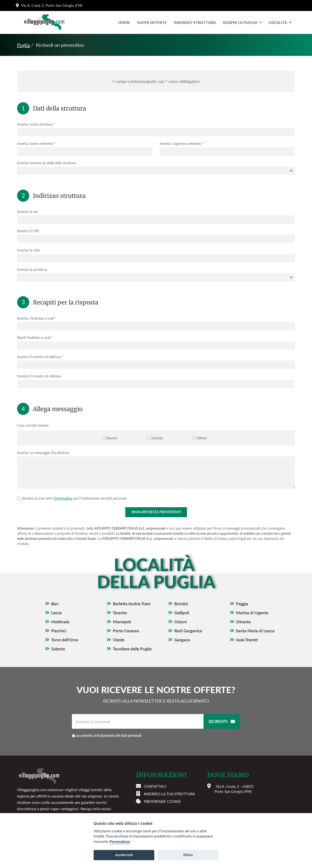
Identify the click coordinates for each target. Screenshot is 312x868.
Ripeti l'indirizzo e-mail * (35, 338)
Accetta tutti (124, 855)
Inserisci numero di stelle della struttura (46, 163)
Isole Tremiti (247, 640)
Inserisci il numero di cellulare (39, 376)
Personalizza (120, 842)
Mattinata (60, 622)
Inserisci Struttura (195, 22)
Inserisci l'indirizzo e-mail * (37, 318)
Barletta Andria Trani (132, 604)
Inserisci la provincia (32, 269)
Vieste (119, 640)
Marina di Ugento (252, 613)
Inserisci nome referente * (36, 144)
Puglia (24, 45)
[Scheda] (149, 438)
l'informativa (63, 498)
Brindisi (181, 604)
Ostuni (180, 622)
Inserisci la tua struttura (169, 794)
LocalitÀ (280, 22)
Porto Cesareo (126, 631)
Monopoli (122, 622)
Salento (58, 649)
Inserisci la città (29, 250)
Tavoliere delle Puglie (132, 649)
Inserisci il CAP (28, 231)
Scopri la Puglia (242, 22)
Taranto (120, 613)
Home (124, 22)
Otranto (243, 622)
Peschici (59, 631)
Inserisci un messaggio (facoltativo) (43, 453)
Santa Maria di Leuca (255, 631)
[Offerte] (194, 438)
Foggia (242, 604)
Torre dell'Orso (65, 640)
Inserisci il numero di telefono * (40, 357)
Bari (55, 604)
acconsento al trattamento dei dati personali (109, 735)
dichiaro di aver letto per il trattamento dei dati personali (74, 498)
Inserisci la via (27, 212)
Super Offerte (152, 22)
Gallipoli (182, 613)
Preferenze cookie (162, 801)
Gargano (182, 640)
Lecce (56, 613)
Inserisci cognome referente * (182, 144)
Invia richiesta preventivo (156, 512)
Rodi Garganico (188, 631)
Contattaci (155, 786)
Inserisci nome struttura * (36, 124)
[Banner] (104, 438)
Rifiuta (188, 855)
